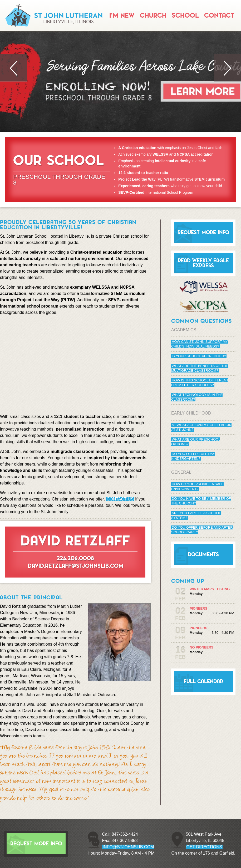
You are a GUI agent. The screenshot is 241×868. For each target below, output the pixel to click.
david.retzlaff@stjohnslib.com (75, 566)
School (185, 16)
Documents (203, 555)
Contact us (120, 499)
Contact (219, 16)
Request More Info (203, 233)
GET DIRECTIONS (204, 847)
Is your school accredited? (199, 356)
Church (153, 16)
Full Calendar (203, 681)
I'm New (122, 16)
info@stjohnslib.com (128, 847)
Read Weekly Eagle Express (203, 263)
